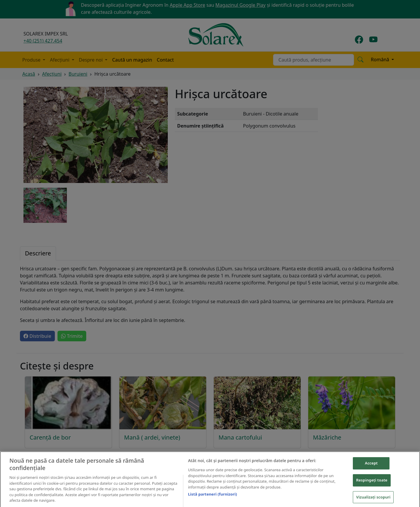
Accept (371, 465)
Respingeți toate (372, 482)
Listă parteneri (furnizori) (212, 496)
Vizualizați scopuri (373, 499)
